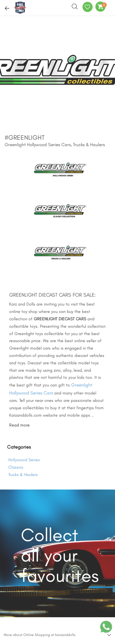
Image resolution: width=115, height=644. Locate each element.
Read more (19, 425)
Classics (16, 467)
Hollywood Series (24, 460)
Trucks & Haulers (23, 475)
